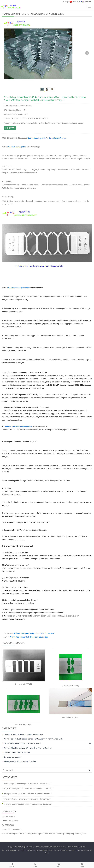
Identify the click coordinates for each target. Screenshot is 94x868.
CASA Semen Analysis (58, 138)
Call (35, 865)
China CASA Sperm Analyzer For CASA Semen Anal (34, 633)
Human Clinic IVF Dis (23, 724)
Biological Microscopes (13, 757)
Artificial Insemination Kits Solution (17, 752)
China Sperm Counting (70, 686)
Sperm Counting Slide (37, 138)
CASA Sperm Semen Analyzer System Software (22, 743)
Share (12, 865)
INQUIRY (10, 128)
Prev (7, 53)
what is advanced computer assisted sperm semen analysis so (28, 804)
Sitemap (83, 847)
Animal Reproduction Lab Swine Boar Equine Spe (29, 637)
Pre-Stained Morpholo (70, 717)
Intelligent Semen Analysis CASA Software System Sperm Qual (28, 794)
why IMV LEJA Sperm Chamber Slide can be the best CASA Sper (29, 789)
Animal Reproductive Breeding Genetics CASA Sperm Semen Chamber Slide (33, 739)
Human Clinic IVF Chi (23, 684)
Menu (59, 865)
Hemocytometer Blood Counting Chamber (20, 762)
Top (82, 865)
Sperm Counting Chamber (19, 288)
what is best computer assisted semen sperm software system (27, 799)
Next (87, 53)
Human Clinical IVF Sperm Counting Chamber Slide (24, 734)
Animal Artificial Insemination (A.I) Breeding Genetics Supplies (28, 748)
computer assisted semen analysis (18, 426)
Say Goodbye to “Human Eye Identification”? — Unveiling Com (28, 784)
